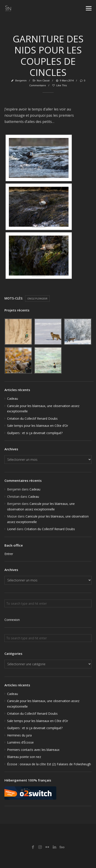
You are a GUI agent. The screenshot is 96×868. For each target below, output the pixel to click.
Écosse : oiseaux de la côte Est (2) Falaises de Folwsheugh (49, 764)
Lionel (11, 529)
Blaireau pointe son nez (24, 757)
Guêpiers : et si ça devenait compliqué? (35, 433)
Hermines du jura (19, 735)
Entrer (9, 554)
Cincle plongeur (37, 299)
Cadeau (13, 399)
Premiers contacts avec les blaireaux (33, 750)
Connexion (12, 620)
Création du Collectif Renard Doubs (32, 418)
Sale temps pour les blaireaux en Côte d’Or (38, 426)
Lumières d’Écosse (20, 742)
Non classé (43, 80)
